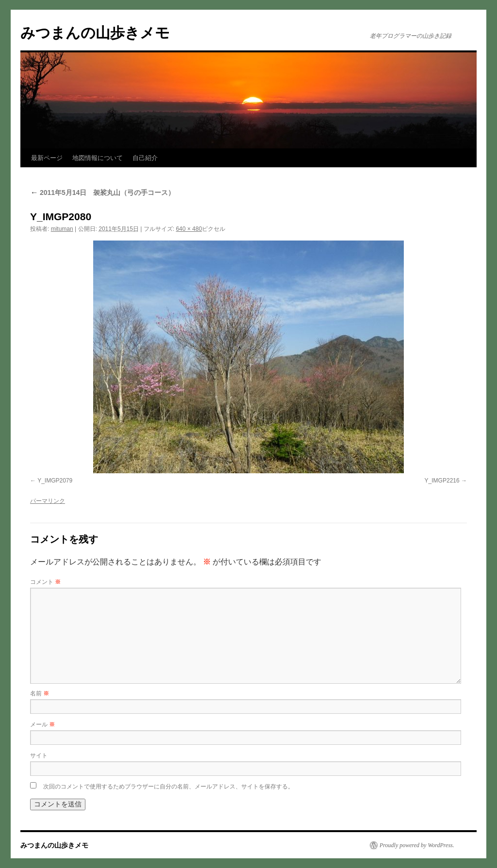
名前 (40, 693)
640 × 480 (189, 229)
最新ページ (47, 158)
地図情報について (98, 158)
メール (42, 724)
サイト (39, 755)
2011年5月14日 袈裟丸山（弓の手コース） (102, 193)
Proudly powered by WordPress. (417, 845)
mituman (62, 229)
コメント (45, 582)
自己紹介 (145, 158)
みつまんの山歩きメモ (95, 33)
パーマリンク (48, 501)
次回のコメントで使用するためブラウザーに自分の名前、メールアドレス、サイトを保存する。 (168, 787)
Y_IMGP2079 (55, 481)
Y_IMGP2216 (442, 481)
